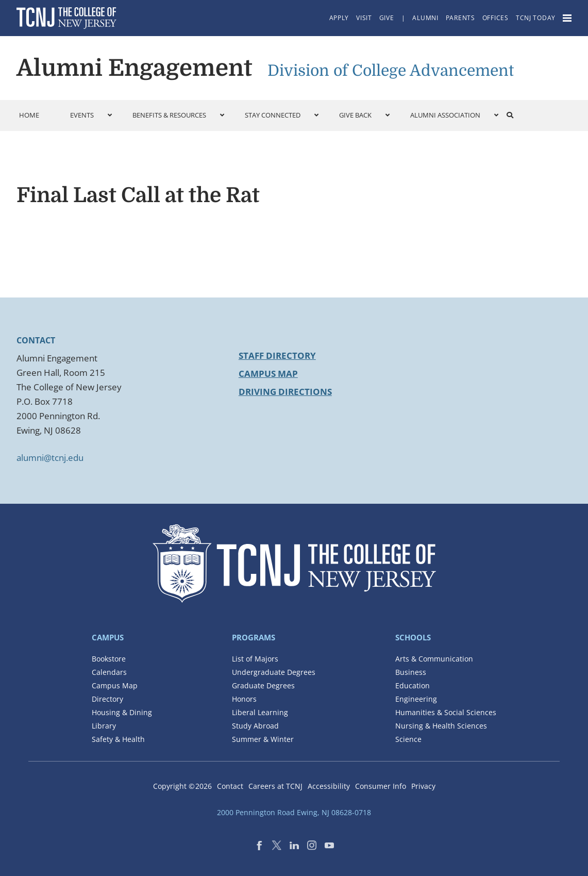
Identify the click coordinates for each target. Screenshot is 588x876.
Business (411, 672)
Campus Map (268, 374)
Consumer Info (381, 786)
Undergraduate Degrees (274, 672)
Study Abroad (255, 726)
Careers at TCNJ (275, 786)
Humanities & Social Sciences (446, 712)
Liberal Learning (260, 712)
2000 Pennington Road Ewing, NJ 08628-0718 (294, 812)
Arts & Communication (434, 659)
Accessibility (329, 786)
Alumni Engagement (134, 68)
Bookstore (109, 659)
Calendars (109, 672)
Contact (230, 786)
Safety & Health (118, 739)
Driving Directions (285, 392)
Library (104, 726)
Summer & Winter (263, 739)
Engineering (416, 699)
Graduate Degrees (263, 685)
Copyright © (182, 786)
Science (408, 739)
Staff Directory (277, 356)
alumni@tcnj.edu (50, 458)
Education (413, 685)
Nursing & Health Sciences (441, 726)
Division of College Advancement (391, 71)
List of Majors (255, 659)
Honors (244, 699)
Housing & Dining (122, 712)
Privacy (423, 786)
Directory (107, 699)
